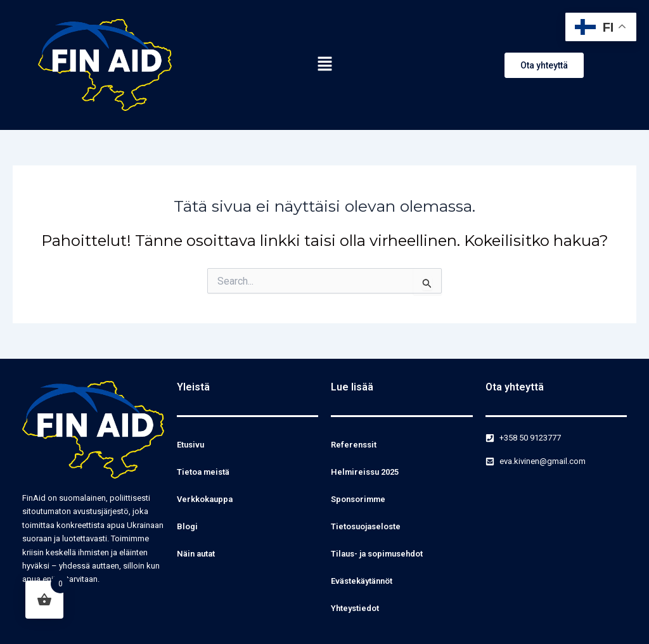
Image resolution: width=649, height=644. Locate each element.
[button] (324, 65)
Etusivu (190, 445)
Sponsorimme (358, 499)
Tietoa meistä (203, 472)
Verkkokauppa (205, 499)
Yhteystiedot (355, 608)
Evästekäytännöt (362, 581)
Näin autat (196, 554)
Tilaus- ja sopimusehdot (377, 554)
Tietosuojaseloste (366, 526)
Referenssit (354, 445)
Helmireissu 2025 (365, 472)
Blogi (187, 526)
